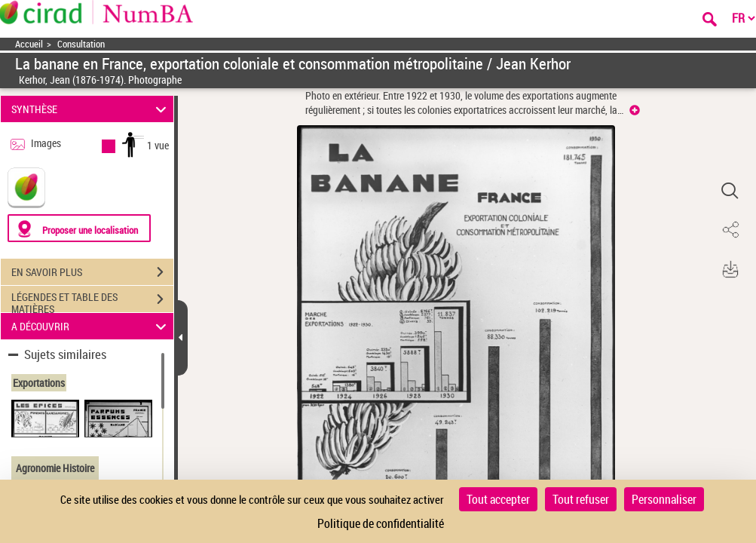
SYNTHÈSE (91, 109)
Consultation (81, 44)
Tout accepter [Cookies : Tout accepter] (498, 499)
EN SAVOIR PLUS (92, 272)
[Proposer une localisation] (79, 228)
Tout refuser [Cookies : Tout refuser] (581, 499)
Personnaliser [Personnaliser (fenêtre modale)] (664, 499)
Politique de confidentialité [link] (381, 523)
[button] (730, 191)
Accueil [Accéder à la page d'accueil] (29, 44)
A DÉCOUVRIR (91, 326)
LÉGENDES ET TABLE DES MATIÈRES (92, 301)
